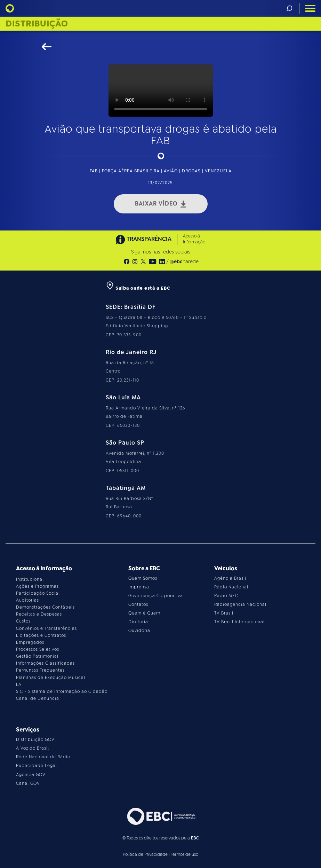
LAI (19, 685)
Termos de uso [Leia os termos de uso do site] (184, 854)
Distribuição (37, 24)
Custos (23, 621)
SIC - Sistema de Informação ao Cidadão (62, 691)
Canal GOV (28, 783)
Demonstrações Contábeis (45, 607)
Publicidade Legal (37, 766)
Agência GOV (31, 775)
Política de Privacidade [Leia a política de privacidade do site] (145, 854)
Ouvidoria (139, 631)
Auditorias (27, 600)
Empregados (30, 642)
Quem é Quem (144, 613)
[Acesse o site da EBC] (161, 816)
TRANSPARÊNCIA (144, 239)
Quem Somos (143, 578)
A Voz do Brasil (33, 748)
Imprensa (139, 587)
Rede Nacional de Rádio (43, 757)
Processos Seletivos (38, 649)
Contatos (138, 604)
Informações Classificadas (45, 663)
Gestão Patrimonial (37, 656)
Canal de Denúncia (38, 698)
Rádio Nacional (231, 587)
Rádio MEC (226, 596)
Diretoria (138, 622)
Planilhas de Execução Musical (51, 678)
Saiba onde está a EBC (138, 288)
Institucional (30, 579)
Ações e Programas (37, 586)
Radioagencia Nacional (240, 604)
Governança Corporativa (156, 596)
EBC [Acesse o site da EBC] (195, 838)
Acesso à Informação (194, 239)
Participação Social (38, 593)
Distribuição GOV (35, 740)
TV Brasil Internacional (239, 622)
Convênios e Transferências (46, 628)
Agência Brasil (230, 578)
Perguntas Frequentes (40, 670)
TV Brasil (224, 613)
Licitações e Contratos (41, 635)
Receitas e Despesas (39, 614)
